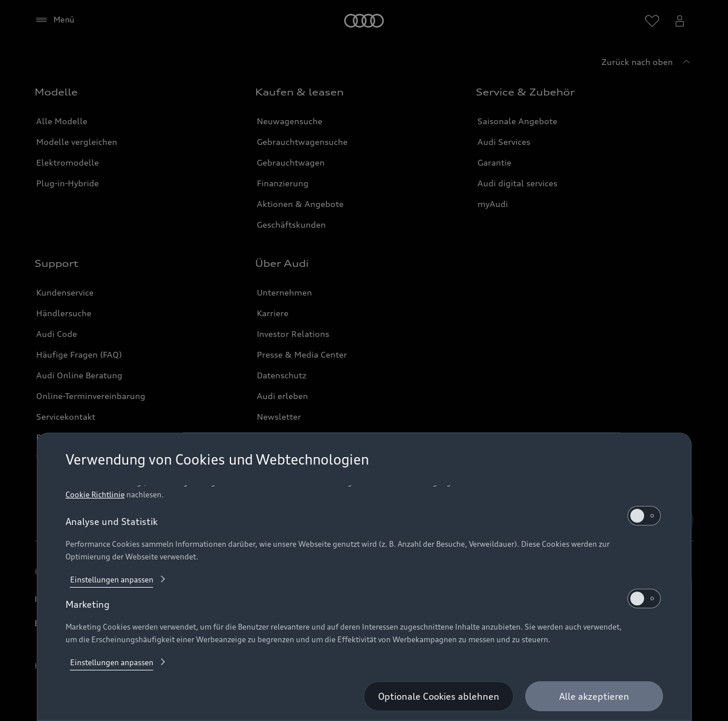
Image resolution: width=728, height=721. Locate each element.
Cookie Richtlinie (95, 494)
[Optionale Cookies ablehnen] (439, 696)
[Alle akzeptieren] (594, 696)
